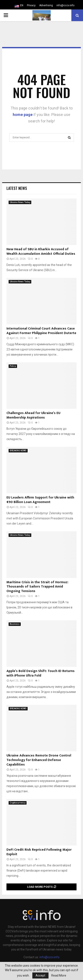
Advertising (46, 5)
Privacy (31, 5)
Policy (13, 366)
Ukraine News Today (20, 202)
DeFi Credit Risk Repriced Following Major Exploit (39, 852)
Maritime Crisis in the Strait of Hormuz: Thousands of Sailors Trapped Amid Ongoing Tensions (37, 587)
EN (22, 5)
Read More (59, 975)
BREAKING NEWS (18, 451)
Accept (40, 975)
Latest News (17, 188)
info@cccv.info (65, 5)
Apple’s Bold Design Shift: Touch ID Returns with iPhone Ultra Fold (41, 673)
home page (23, 115)
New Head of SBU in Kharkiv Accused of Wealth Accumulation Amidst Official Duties (41, 252)
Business (15, 624)
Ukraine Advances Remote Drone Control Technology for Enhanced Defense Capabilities (39, 760)
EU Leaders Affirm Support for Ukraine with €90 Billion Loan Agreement (40, 500)
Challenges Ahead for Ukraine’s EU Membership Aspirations (33, 415)
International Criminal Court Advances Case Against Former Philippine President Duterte (41, 331)
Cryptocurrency (18, 803)
